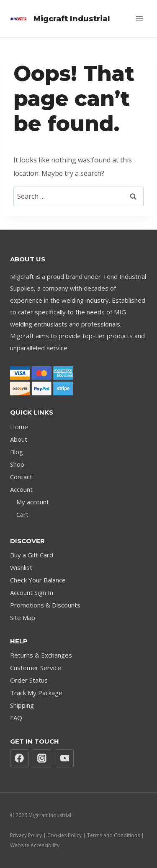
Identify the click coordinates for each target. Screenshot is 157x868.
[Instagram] (42, 759)
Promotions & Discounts (45, 605)
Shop (17, 464)
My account (33, 502)
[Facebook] (19, 759)
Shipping (22, 705)
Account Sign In (32, 592)
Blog (17, 452)
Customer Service (36, 668)
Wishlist (21, 567)
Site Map (23, 617)
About (19, 439)
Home (19, 427)
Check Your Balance (38, 580)
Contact (21, 477)
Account (21, 489)
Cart (22, 514)
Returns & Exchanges (41, 655)
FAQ (16, 718)
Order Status (29, 680)
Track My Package (36, 693)
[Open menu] (139, 19)
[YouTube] (65, 759)
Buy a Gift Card (32, 555)
